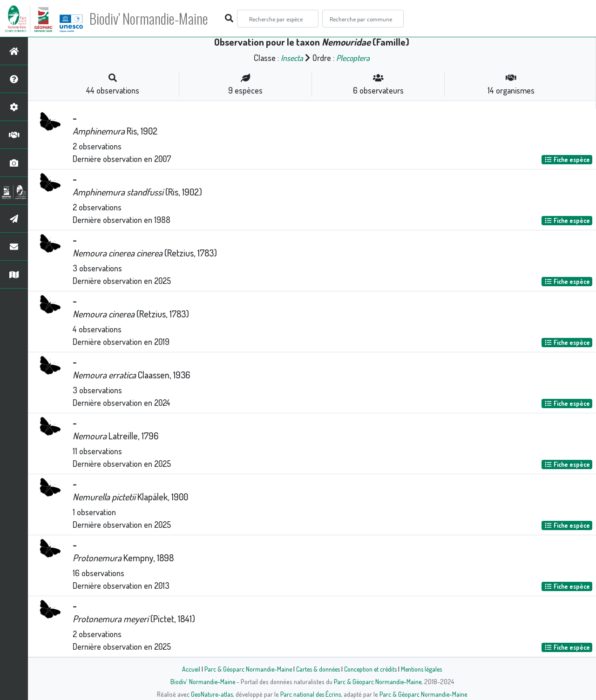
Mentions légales (425, 669)
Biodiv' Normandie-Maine (153, 19)
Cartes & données (317, 669)
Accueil (187, 669)
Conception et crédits (371, 669)
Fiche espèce (567, 159)
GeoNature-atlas (210, 694)
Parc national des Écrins (311, 694)
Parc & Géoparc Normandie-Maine (245, 669)
